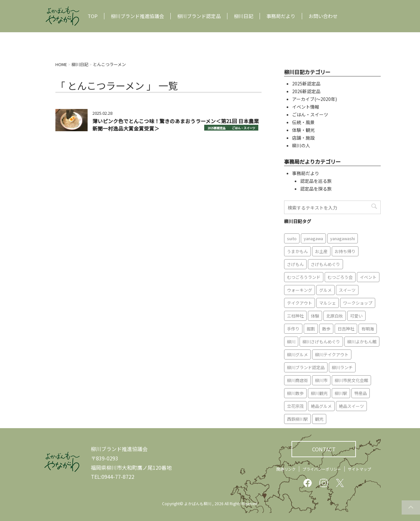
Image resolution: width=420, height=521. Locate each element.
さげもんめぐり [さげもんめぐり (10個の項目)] (325, 264)
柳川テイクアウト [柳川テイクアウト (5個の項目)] (332, 354)
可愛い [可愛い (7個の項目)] (356, 316)
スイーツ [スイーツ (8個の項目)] (347, 290)
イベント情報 (306, 107)
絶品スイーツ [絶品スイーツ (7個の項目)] (351, 406)
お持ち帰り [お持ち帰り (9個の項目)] (345, 251)
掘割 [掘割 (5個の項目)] (311, 329)
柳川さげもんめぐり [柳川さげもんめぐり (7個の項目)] (321, 342)
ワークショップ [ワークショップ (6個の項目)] (358, 303)
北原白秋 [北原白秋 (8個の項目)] (335, 316)
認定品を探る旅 (316, 189)
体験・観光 (303, 130)
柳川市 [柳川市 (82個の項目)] (321, 380)
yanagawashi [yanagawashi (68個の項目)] (343, 238)
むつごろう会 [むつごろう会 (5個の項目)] (340, 277)
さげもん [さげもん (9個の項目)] (295, 264)
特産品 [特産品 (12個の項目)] (361, 393)
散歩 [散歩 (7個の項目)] (326, 329)
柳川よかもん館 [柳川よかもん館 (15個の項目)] (362, 342)
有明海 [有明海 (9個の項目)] (368, 329)
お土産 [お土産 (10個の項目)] (321, 251)
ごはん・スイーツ (243, 128)
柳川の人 (301, 145)
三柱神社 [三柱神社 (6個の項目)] (295, 316)
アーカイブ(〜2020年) (315, 99)
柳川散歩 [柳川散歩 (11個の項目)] (295, 393)
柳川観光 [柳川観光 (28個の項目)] (319, 393)
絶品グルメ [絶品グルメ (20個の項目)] (321, 406)
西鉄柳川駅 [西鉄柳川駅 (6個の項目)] (297, 419)
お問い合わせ (323, 16)
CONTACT (324, 449)
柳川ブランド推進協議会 (137, 16)
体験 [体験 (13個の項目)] (315, 316)
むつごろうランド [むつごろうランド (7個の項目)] (304, 277)
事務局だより (281, 16)
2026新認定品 (306, 91)
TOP (93, 16)
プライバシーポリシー (322, 469)
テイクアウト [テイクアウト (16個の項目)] (300, 303)
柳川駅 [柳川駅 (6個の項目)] (341, 393)
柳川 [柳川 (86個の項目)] (291, 342)
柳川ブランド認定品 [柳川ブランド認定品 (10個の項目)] (306, 367)
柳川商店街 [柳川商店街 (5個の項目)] (297, 380)
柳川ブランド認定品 (199, 16)
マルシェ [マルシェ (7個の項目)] (328, 303)
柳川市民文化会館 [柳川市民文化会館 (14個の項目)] (351, 380)
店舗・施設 (303, 138)
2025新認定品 (216, 128)
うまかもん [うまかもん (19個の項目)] (297, 251)
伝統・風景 (303, 122)
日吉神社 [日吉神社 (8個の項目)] (346, 329)
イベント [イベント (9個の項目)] (368, 277)
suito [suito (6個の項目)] (292, 238)
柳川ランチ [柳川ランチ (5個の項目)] (342, 367)
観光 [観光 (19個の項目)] (319, 419)
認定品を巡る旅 (316, 181)
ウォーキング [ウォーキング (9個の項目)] (300, 290)
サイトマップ (359, 469)
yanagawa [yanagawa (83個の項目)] (313, 238)
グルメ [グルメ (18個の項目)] (325, 290)
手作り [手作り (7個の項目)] (293, 329)
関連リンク (286, 469)
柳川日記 (243, 16)
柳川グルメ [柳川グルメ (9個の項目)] (297, 354)
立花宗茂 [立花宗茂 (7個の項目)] (295, 406)
